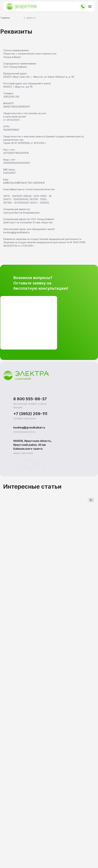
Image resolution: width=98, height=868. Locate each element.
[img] (18, 464)
